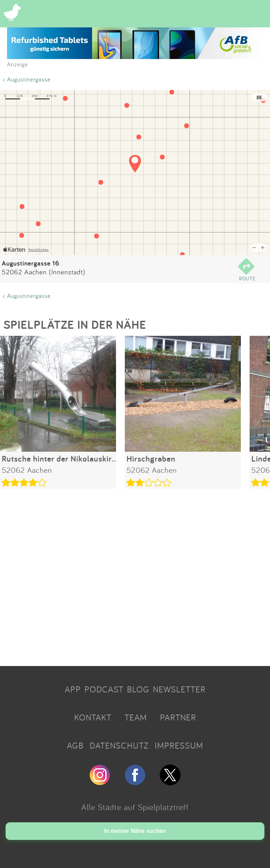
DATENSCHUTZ (119, 745)
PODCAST (104, 689)
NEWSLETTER (179, 689)
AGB (75, 745)
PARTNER (178, 717)
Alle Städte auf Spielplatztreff (135, 807)
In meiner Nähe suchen (135, 831)
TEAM (136, 717)
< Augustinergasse (27, 79)
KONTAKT (93, 717)
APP (73, 689)
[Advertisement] (135, 575)
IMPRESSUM (179, 745)
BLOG (138, 689)
